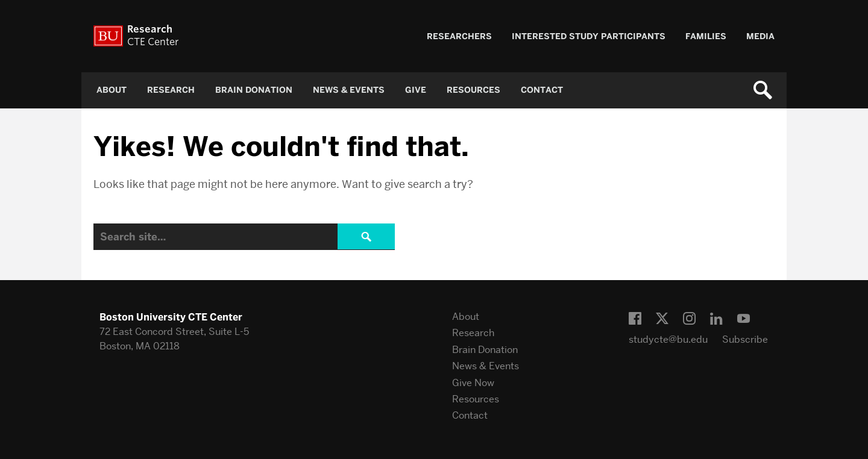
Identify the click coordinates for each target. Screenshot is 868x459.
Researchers (459, 36)
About (112, 90)
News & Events (349, 90)
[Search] (244, 237)
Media (760, 36)
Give (416, 90)
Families (706, 36)
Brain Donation (254, 90)
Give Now (473, 383)
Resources (473, 90)
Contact (542, 90)
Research (171, 90)
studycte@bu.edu (668, 339)
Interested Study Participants (589, 36)
